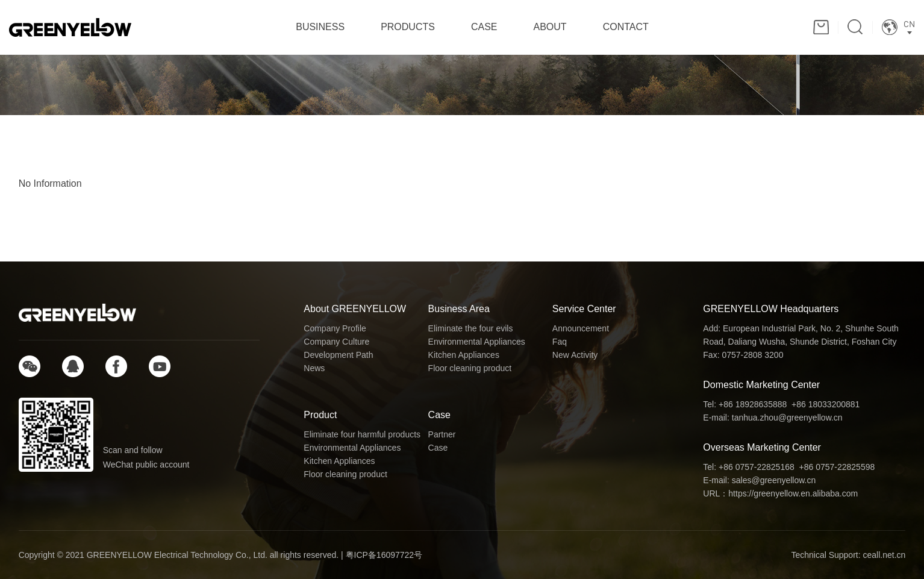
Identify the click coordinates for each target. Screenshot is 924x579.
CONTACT (626, 27)
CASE (484, 27)
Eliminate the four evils (471, 328)
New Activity (575, 355)
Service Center (584, 309)
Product (320, 415)
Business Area (459, 309)
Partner (442, 434)
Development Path (338, 355)
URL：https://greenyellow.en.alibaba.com (780, 493)
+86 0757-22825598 (837, 467)
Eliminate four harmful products (362, 434)
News (314, 368)
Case (439, 415)
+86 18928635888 (753, 404)
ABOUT (550, 27)
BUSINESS (320, 27)
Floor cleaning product (470, 368)
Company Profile (335, 328)
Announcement (581, 328)
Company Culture (336, 342)
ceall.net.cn (884, 555)
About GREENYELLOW (355, 309)
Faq (560, 342)
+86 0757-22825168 (757, 467)
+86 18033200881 (826, 404)
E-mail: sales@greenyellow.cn (759, 480)
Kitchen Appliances (464, 355)
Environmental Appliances (477, 342)
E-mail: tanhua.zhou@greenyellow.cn (773, 418)
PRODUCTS (408, 27)
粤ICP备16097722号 (384, 555)
